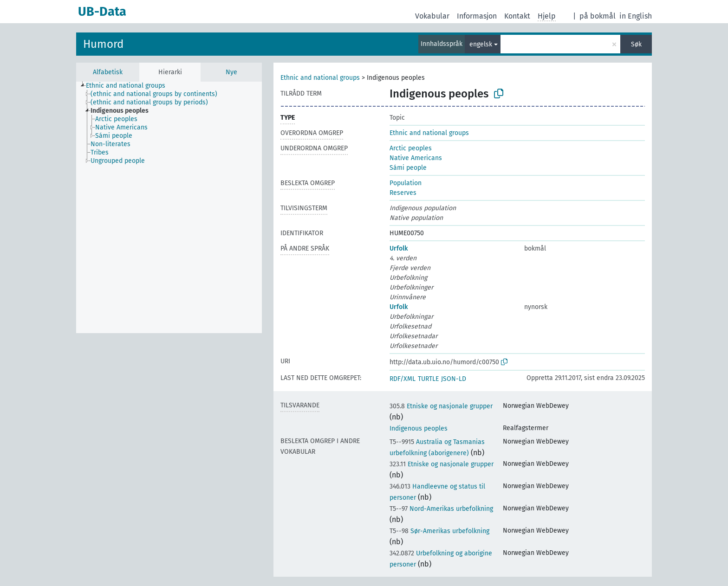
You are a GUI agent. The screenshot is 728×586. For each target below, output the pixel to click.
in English (636, 16)
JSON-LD (454, 379)
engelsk (481, 44)
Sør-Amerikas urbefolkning (439, 531)
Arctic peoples (411, 148)
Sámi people (408, 168)
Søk (636, 44)
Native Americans (416, 158)
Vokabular (432, 16)
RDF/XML (403, 379)
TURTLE (428, 379)
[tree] (169, 207)
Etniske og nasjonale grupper (441, 406)
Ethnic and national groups (320, 78)
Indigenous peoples (419, 428)
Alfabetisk (108, 72)
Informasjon (477, 16)
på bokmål (598, 16)
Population (406, 183)
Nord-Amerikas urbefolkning (441, 509)
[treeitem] (130, 86)
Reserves (403, 193)
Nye (231, 72)
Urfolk (399, 248)
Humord (103, 44)
